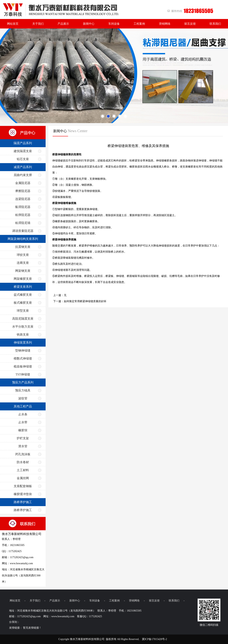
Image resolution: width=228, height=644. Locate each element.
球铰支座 (23, 255)
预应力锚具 (23, 390)
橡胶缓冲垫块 (23, 494)
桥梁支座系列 (23, 287)
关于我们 (38, 24)
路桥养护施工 (23, 502)
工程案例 (139, 24)
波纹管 (23, 398)
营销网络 (165, 24)
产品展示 (63, 24)
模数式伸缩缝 (23, 358)
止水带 (23, 422)
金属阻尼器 (23, 183)
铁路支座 (23, 335)
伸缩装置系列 (23, 343)
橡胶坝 (23, 430)
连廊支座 (23, 263)
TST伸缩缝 (23, 374)
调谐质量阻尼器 (23, 231)
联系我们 (215, 24)
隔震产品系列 (23, 143)
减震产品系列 (23, 167)
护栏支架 (23, 438)
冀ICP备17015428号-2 (154, 639)
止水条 (23, 414)
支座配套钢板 (23, 486)
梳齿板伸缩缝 (23, 366)
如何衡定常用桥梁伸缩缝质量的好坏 (85, 301)
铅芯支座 (23, 159)
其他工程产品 (23, 406)
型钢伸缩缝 (23, 350)
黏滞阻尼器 (23, 207)
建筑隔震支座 (23, 151)
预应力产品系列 (23, 382)
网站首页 (13, 24)
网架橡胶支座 (23, 279)
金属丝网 (23, 478)
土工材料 (23, 470)
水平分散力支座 (23, 327)
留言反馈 (190, 24)
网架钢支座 (23, 271)
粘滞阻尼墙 (23, 223)
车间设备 (114, 24)
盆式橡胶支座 (23, 295)
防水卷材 (23, 462)
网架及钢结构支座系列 (23, 239)
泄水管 (23, 446)
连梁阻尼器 (23, 199)
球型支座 (23, 311)
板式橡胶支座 (23, 303)
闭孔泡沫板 (23, 454)
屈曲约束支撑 (23, 175)
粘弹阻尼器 (23, 215)
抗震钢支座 (23, 247)
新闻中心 (89, 24)
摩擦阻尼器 (23, 191)
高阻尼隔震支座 (23, 319)
